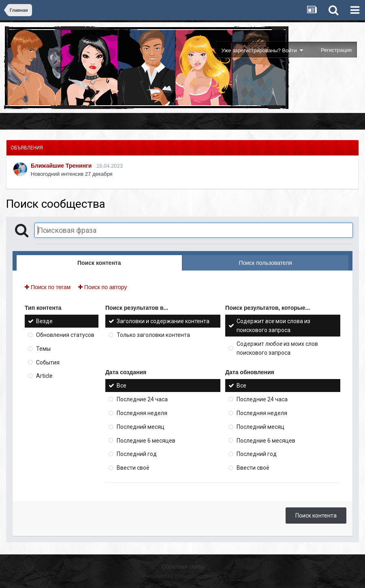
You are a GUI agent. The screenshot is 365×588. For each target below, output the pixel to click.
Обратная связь (182, 567)
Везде (44, 321)
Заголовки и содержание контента (163, 321)
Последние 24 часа (142, 399)
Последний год (137, 454)
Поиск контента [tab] (99, 263)
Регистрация (336, 50)
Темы (43, 349)
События (48, 362)
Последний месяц (141, 427)
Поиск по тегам (48, 287)
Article (44, 376)
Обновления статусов (65, 335)
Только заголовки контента (153, 335)
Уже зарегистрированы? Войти (262, 50)
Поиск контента (316, 516)
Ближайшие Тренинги (61, 166)
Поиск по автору (102, 287)
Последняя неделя (142, 413)
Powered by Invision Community (182, 576)
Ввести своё (133, 468)
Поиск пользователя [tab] (266, 263)
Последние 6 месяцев (146, 440)
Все (122, 386)
